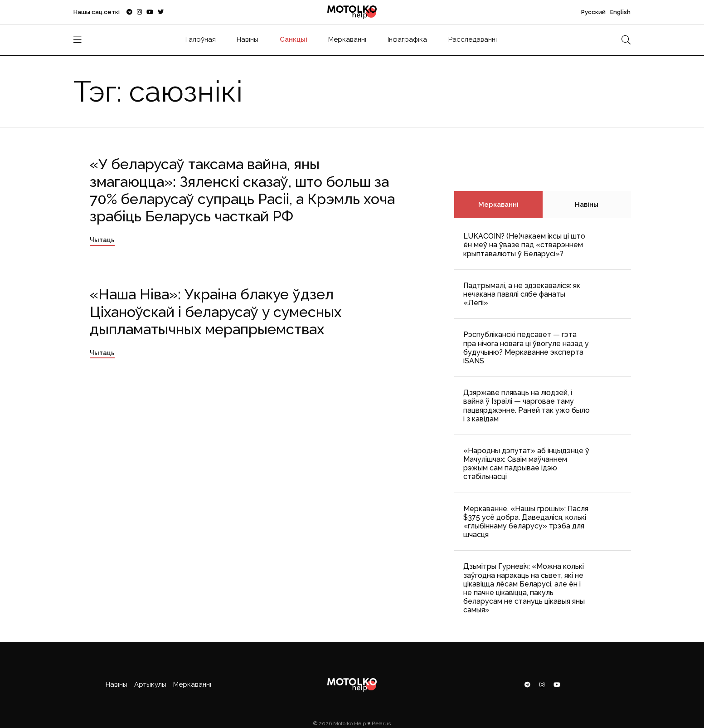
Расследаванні (473, 39)
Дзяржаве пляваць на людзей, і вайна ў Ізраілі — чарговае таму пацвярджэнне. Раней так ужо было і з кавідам (527, 406)
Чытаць (102, 240)
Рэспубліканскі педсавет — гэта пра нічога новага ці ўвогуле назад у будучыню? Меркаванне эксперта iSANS (526, 348)
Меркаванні (347, 39)
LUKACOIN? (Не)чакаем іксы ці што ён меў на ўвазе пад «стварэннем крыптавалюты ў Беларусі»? (524, 245)
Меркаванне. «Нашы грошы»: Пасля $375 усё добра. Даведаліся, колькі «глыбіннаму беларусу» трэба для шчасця (526, 522)
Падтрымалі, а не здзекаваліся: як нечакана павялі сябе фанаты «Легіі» (522, 294)
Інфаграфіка (407, 39)
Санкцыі (294, 39)
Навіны (248, 39)
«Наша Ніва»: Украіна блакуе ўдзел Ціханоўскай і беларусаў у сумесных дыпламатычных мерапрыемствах (216, 312)
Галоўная (201, 39)
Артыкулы (150, 684)
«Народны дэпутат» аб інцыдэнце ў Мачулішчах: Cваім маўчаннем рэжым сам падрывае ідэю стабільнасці (526, 464)
